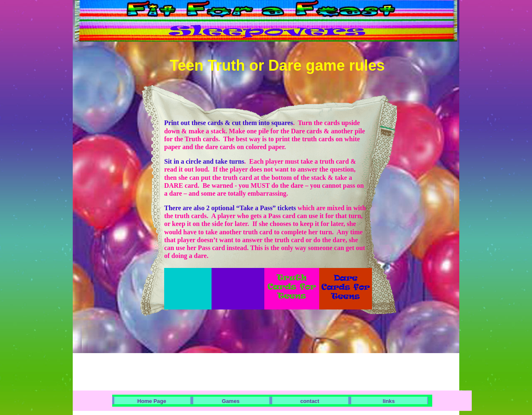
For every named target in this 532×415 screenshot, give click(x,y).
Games (231, 401)
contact (310, 401)
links (389, 401)
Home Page (152, 401)
